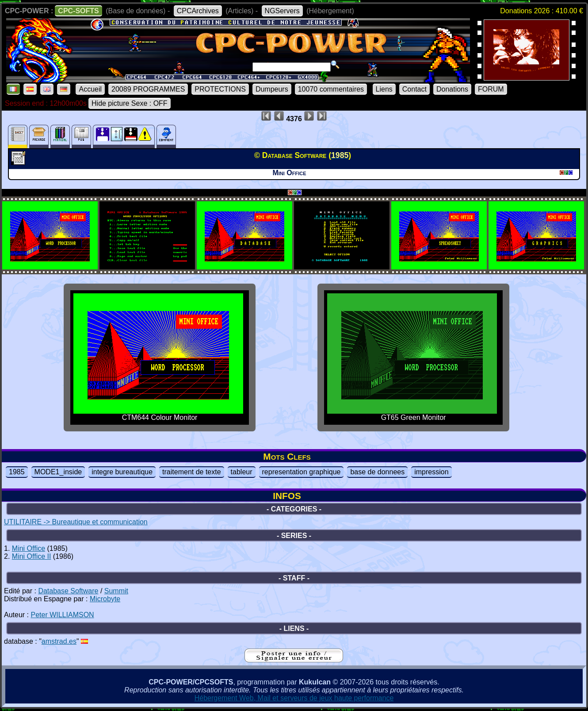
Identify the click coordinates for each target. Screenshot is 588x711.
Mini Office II (32, 556)
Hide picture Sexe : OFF (130, 103)
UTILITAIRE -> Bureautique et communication (76, 522)
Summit (116, 591)
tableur (242, 472)
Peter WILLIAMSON (62, 615)
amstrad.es (59, 641)
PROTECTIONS (220, 89)
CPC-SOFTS (78, 11)
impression (431, 472)
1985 (17, 472)
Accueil (90, 89)
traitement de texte (192, 472)
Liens (384, 89)
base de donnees (377, 472)
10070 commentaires (331, 89)
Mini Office (29, 548)
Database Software (68, 591)
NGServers (282, 11)
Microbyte (105, 599)
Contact (414, 89)
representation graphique (302, 472)
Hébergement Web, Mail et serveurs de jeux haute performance (294, 698)
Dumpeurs (272, 89)
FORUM (491, 89)
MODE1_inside (58, 472)
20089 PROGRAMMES (148, 89)
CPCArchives (198, 11)
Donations (452, 89)
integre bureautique (122, 472)
